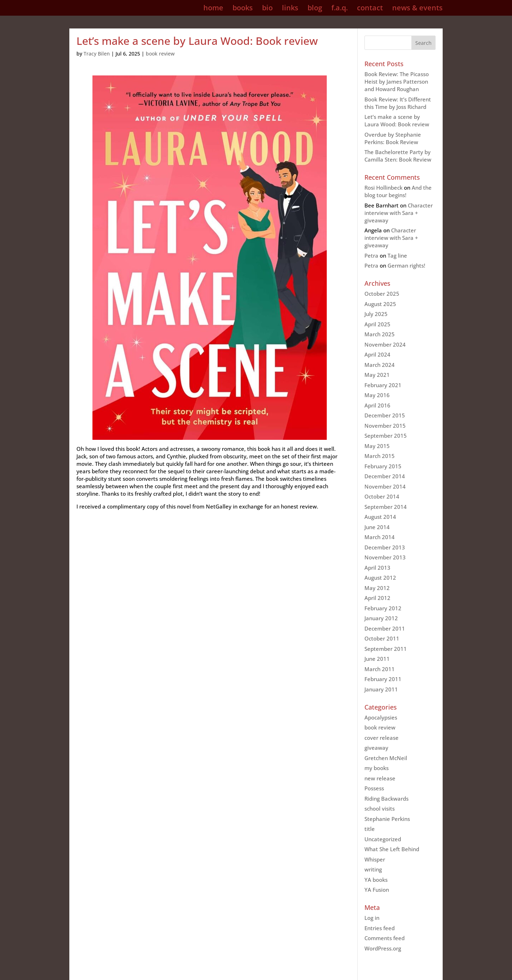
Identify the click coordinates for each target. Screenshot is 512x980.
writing (373, 869)
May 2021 (377, 375)
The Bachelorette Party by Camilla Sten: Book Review (398, 156)
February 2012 (383, 608)
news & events (417, 9)
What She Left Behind (392, 849)
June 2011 (377, 659)
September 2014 (386, 507)
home (213, 9)
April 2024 (377, 354)
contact (370, 9)
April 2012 (377, 598)
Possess (374, 788)
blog (315, 9)
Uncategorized (383, 839)
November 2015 (385, 426)
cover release (382, 738)
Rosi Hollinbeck (383, 188)
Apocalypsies (381, 717)
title (370, 829)
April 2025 (377, 324)
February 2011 (383, 679)
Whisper (375, 859)
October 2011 (382, 638)
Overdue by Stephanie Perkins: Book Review (393, 138)
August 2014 (380, 517)
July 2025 (376, 314)
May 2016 (377, 395)
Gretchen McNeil (386, 758)
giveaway (376, 748)
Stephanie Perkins (387, 819)
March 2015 (380, 456)
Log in (372, 918)
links (290, 9)
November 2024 (385, 344)
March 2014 (380, 537)
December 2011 (385, 628)
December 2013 (385, 547)
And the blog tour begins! (398, 191)
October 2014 (382, 496)
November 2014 (385, 486)
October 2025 (382, 294)
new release (380, 778)
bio (267, 9)
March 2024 (380, 365)
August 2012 (380, 578)
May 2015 (377, 446)
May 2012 (377, 588)
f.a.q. (340, 9)
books (243, 9)
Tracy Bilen (97, 54)
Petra (371, 255)
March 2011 (380, 669)
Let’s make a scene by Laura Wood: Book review (397, 120)
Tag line (397, 255)
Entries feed (380, 928)
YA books (376, 880)
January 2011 (381, 689)
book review (160, 54)
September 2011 (386, 649)
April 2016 (377, 405)
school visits (380, 808)
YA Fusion (377, 890)
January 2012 (381, 618)
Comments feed (385, 938)
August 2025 (380, 304)
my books (377, 768)
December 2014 (385, 476)
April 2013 (377, 568)
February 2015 (383, 466)
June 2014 (377, 527)
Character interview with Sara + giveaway (399, 213)
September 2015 (386, 436)
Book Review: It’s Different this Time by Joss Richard (398, 103)
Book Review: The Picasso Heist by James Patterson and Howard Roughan (397, 81)
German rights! (406, 265)
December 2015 (385, 415)
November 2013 (385, 557)
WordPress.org (383, 948)
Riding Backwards (386, 799)
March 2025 (380, 334)
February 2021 (383, 385)
